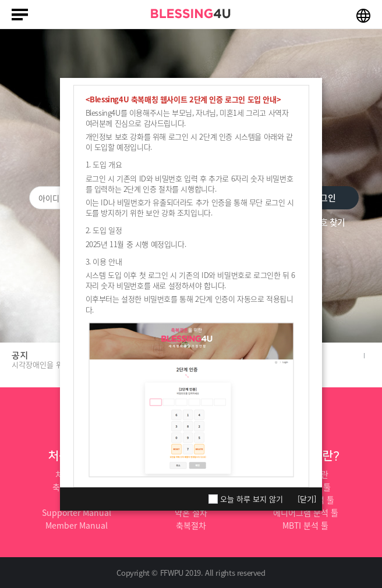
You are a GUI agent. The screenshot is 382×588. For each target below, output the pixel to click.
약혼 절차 (191, 512)
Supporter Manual (77, 512)
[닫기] (307, 499)
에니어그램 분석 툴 (306, 512)
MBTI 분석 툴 (305, 525)
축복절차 (191, 525)
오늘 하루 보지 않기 (252, 499)
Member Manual (77, 525)
